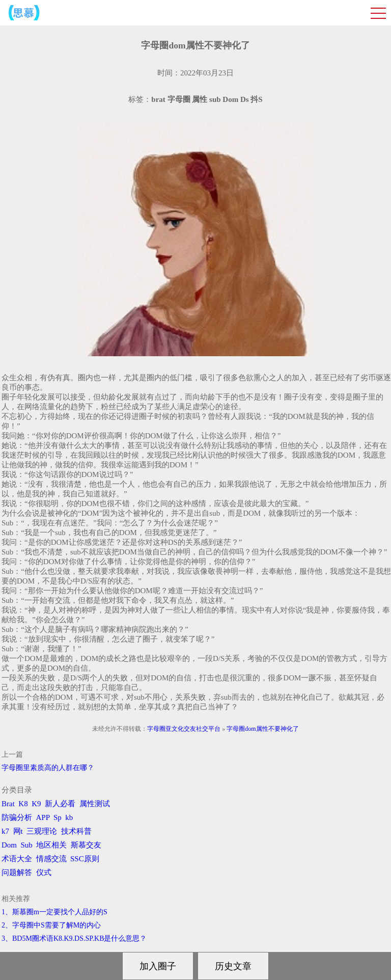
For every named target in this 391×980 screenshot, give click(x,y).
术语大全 (17, 859)
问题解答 (17, 872)
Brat (8, 804)
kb (69, 817)
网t (18, 831)
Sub (27, 845)
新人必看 (60, 804)
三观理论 (42, 831)
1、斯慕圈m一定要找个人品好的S (54, 912)
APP (43, 817)
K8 (23, 804)
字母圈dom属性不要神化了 (262, 729)
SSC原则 (85, 859)
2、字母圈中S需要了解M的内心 (51, 925)
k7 (5, 831)
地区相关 (51, 845)
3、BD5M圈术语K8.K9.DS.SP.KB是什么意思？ (74, 938)
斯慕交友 (86, 845)
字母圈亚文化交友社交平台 (184, 729)
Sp (58, 817)
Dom (9, 845)
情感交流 (51, 859)
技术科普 (76, 831)
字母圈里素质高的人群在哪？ (48, 768)
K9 (36, 804)
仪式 (44, 872)
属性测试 (95, 804)
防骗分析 (17, 817)
